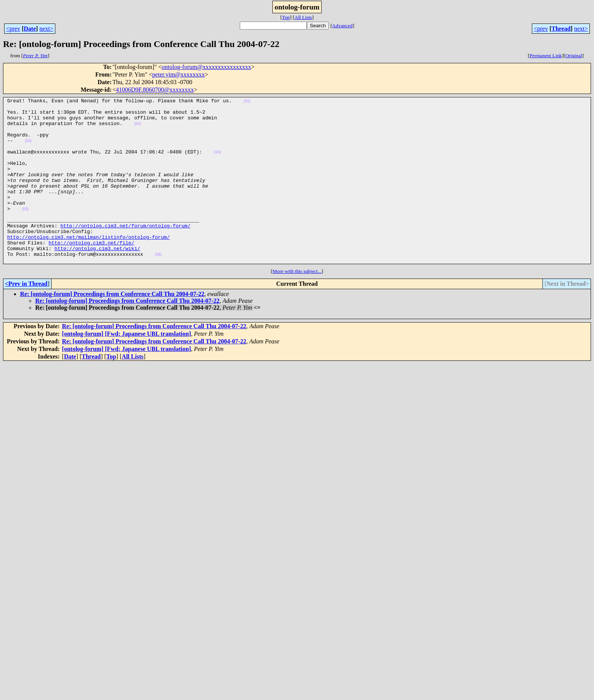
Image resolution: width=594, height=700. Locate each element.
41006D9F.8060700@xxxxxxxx (155, 90)
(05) (25, 232)
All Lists (303, 17)
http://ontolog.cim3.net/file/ (91, 272)
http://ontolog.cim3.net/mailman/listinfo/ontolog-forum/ (88, 265)
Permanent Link (546, 56)
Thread (561, 29)
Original (574, 56)
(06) (158, 286)
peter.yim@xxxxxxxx (179, 74)
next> (46, 29)
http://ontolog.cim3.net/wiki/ (97, 279)
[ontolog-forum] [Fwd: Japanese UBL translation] (127, 367)
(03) (28, 150)
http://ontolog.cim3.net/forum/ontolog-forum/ (125, 252)
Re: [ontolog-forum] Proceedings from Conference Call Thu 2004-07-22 (112, 327)
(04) (217, 164)
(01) (247, 102)
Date (30, 29)
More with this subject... (297, 304)
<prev (13, 29)
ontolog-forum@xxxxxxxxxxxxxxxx (206, 67)
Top (286, 17)
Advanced (342, 26)
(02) (138, 129)
